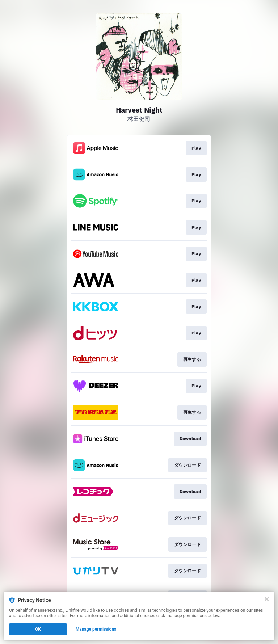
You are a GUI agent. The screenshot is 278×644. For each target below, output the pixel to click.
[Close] (267, 599)
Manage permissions (96, 629)
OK (38, 629)
